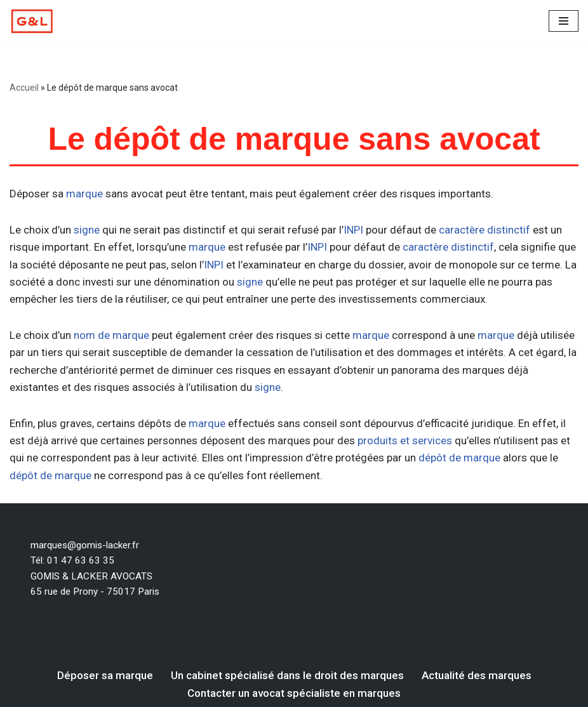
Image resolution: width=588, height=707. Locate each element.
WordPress (130, 647)
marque (84, 194)
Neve (21, 647)
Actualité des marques (477, 675)
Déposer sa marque (105, 675)
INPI (353, 230)
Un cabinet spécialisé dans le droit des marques (287, 675)
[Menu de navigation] (564, 21)
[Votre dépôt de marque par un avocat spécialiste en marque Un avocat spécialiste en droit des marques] (32, 21)
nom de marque (111, 335)
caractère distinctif (484, 230)
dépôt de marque (459, 458)
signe (87, 230)
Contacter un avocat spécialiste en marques (294, 693)
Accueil (24, 88)
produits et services (405, 440)
